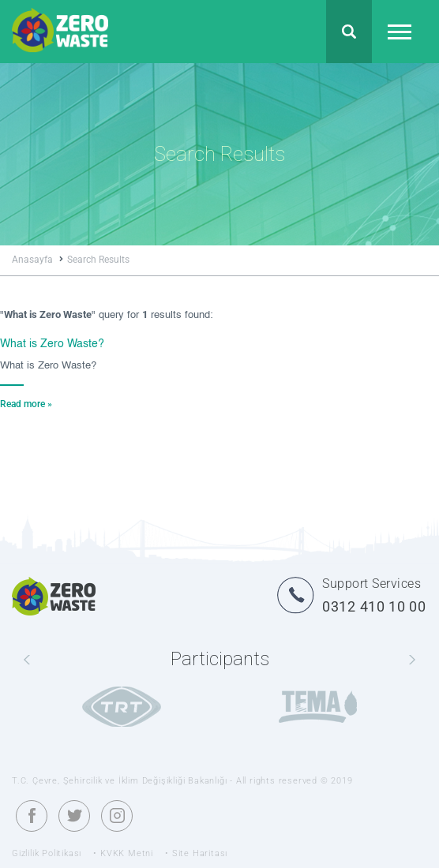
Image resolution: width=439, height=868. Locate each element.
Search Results (98, 260)
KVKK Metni (127, 853)
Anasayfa (38, 260)
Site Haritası (200, 853)
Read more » (26, 404)
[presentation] (27, 660)
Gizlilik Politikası (47, 853)
